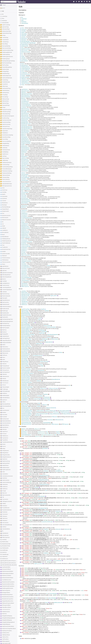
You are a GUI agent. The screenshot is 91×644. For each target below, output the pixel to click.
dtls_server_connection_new (42, 574)
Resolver (4, 444)
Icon (3, 224)
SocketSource (5, 489)
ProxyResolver (5, 247)
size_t (47, 531)
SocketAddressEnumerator (7, 476)
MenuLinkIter (5, 415)
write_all (47, 602)
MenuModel (4, 417)
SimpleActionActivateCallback (8, 626)
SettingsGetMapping (6, 624)
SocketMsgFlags (5, 152)
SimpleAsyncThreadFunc (7, 631)
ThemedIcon (5, 506)
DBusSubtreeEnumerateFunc (8, 597)
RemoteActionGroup (6, 249)
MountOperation (5, 419)
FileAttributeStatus (6, 90)
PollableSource (5, 436)
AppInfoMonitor (5, 266)
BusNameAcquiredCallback (8, 571)
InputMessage (5, 550)
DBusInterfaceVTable (6, 544)
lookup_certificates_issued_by (69, 414)
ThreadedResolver (6, 508)
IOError (23, 430)
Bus (3, 14)
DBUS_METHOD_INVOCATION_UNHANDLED (11, 563)
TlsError (23, 436)
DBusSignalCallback (6, 593)
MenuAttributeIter (6, 410)
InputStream (4, 400)
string (29, 447)
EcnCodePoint (5, 84)
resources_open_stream (38, 623)
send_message (47, 399)
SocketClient (4, 478)
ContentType (5, 16)
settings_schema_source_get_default (49, 632)
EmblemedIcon (5, 347)
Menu (3, 408)
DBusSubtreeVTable (6, 546)
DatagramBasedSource (7, 340)
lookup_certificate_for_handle (42, 414)
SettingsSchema (5, 453)
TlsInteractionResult (6, 175)
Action (3, 188)
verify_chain (38, 415)
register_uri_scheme (38, 564)
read (38, 594)
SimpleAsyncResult (6, 463)
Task (3, 497)
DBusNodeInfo (5, 317)
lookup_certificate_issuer (54, 414)
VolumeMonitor (5, 533)
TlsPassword (5, 520)
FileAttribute (4, 21)
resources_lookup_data (33, 620)
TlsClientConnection (6, 258)
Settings (4, 449)
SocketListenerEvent (6, 150)
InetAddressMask (5, 396)
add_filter (37, 487)
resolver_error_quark (33, 605)
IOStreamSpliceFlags (6, 114)
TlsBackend (4, 256)
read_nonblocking (53, 594)
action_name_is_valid (6, 643)
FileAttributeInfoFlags (6, 88)
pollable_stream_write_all (34, 599)
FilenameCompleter (6, 368)
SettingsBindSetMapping (7, 620)
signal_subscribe (49, 342)
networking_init (31, 588)
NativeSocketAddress (6, 421)
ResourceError (24, 433)
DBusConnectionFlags (6, 48)
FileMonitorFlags (5, 103)
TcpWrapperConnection (7, 501)
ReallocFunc (4, 614)
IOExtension (4, 374)
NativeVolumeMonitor (6, 423)
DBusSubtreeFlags (6, 74)
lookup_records (43, 388)
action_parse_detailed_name (34, 570)
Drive (3, 213)
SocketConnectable (6, 254)
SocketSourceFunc (6, 633)
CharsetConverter (6, 285)
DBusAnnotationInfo (6, 296)
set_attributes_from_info (38, 355)
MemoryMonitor (5, 232)
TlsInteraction (5, 518)
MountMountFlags (6, 118)
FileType (4, 107)
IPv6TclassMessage (6, 391)
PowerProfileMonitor (6, 243)
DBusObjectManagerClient (7, 319)
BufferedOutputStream (7, 277)
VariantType (56, 538)
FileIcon (4, 357)
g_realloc (33, 638)
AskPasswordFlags (6, 29)
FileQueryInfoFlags (6, 105)
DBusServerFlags (5, 69)
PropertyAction (5, 438)
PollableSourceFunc (6, 612)
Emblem (4, 345)
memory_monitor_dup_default (39, 586)
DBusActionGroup (6, 294)
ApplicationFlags (5, 27)
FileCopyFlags (5, 95)
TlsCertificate (5, 512)
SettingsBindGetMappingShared (8, 618)
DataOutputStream (6, 338)
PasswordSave (5, 131)
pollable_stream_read (34, 591)
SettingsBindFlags (6, 143)
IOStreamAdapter (6, 387)
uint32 (74, 614)
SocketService (5, 487)
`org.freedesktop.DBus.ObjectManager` (28, 43)
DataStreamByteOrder (7, 76)
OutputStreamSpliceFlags (7, 129)
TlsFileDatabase (5, 260)
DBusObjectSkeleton (6, 326)
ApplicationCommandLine (7, 273)
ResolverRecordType (6, 137)
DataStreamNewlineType (7, 78)
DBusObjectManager (6, 207)
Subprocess (4, 493)
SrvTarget (4, 491)
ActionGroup (5, 190)
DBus (3, 18)
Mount (3, 235)
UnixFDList (4, 527)
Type (31, 489)
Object (44, 453)
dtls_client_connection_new (42, 573)
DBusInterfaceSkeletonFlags (8, 50)
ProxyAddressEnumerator (7, 442)
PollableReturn (5, 133)
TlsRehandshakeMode (6, 182)
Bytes (26, 620)
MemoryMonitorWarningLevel (8, 116)
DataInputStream (5, 336)
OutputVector (5, 556)
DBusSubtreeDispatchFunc (7, 595)
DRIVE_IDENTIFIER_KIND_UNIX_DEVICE (9, 565)
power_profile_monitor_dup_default (44, 604)
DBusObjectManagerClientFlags (8, 61)
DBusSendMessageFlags (7, 67)
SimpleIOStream (5, 465)
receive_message (37, 399)
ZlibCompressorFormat (7, 186)
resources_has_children (33, 617)
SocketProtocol (5, 154)
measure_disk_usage (44, 361)
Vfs (3, 531)
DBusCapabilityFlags (6, 46)
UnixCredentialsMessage (7, 525)
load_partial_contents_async (47, 522)
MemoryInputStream (6, 404)
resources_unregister (33, 629)
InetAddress (4, 393)
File (3, 222)
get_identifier (45, 448)
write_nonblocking (52, 598)
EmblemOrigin (5, 86)
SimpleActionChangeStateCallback (9, 629)
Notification (4, 429)
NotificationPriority (6, 127)
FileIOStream (5, 355)
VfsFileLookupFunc (6, 641)
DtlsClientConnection (6, 215)
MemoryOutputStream (7, 406)
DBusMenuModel (5, 309)
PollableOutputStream (6, 241)
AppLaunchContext (6, 268)
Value (46, 534)
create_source (58, 511)
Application (4, 271)
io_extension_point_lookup (44, 580)
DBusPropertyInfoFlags (7, 63)
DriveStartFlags (5, 80)
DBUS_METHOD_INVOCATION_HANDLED (10, 561)
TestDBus (4, 504)
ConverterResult (5, 40)
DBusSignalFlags (5, 71)
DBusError (23, 429)
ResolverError (24, 432)
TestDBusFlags (5, 160)
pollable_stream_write (35, 595)
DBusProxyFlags (5, 65)
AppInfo (4, 194)
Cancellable (4, 281)
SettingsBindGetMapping (7, 616)
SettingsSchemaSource (7, 457)
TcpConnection (5, 499)
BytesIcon (4, 279)
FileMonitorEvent (5, 101)
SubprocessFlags (5, 158)
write (37, 598)
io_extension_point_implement (42, 576)
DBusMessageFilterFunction (8, 588)
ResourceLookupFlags (6, 141)
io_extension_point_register (45, 583)
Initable (3, 226)
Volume (4, 264)
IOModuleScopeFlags (6, 112)
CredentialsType (5, 42)
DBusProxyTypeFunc (6, 590)
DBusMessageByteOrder (7, 52)
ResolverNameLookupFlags (8, 135)
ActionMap (4, 192)
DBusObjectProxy (6, 323)
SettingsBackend (5, 451)
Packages (4, 5)
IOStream (4, 385)
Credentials (4, 292)
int (83, 576)
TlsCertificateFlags (6, 165)
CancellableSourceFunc (7, 580)
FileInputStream (5, 362)
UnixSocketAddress (6, 529)
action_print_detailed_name (35, 571)
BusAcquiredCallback (6, 569)
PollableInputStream (6, 239)
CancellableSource (6, 283)
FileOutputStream (6, 366)
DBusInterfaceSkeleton (7, 307)
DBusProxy (4, 330)
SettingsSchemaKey (6, 455)
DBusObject (4, 205)
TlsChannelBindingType (7, 169)
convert (40, 318)
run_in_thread (49, 561)
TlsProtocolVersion (6, 179)
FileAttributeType (5, 93)
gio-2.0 (3, 8)
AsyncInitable (5, 196)
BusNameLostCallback (7, 576)
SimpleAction (5, 459)
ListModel (4, 228)
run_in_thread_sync (58, 561)
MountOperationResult (7, 120)
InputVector (4, 552)
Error (70, 385)
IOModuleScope (5, 381)
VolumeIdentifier (5, 23)
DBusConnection (5, 302)
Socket (3, 472)
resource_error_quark (33, 607)
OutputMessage (5, 554)
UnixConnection (5, 523)
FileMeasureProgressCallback (8, 603)
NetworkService (5, 427)
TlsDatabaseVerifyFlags (7, 173)
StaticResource (5, 559)
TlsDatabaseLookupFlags (7, 171)
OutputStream (5, 432)
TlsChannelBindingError (26, 435)
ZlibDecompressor (6, 537)
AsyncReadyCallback (6, 567)
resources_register (32, 626)
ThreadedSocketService (7, 510)
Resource (4, 446)
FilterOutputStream (6, 372)
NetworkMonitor (5, 237)
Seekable (4, 251)
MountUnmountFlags (6, 122)
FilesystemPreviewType (7, 110)
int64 (45, 516)
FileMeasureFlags (5, 99)
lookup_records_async (53, 388)
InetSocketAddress (6, 398)
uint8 (53, 591)
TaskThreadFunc (5, 639)
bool (29, 441)
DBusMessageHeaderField (7, 57)
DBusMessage (5, 311)
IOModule (4, 379)
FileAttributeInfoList (6, 349)
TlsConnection (5, 514)
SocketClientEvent (6, 146)
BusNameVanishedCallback (8, 578)
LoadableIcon (5, 230)
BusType (4, 35)
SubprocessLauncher (6, 495)
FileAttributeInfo (5, 548)
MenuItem (4, 412)
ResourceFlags (5, 139)
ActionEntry (4, 540)
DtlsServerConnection (6, 220)
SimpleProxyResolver (6, 470)
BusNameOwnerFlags (6, 31)
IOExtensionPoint (5, 376)
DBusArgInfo (5, 298)
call (34, 323)
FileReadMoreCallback (6, 607)
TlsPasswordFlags (6, 177)
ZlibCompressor (5, 535)
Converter (4, 201)
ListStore (4, 402)
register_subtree (54, 296)
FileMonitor (4, 364)
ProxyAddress (5, 440)
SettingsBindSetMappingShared (8, 622)
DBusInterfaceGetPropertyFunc (8, 582)
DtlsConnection (5, 218)
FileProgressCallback (6, 605)
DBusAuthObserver (6, 300)
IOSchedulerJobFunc (6, 609)
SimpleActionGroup (6, 461)
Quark (26, 605)
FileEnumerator (5, 353)
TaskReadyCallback (6, 635)
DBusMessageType (6, 59)
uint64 (58, 513)
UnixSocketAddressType (7, 184)
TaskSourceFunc (5, 637)
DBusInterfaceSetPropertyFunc (8, 586)
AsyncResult (4, 198)
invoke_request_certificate (64, 411)
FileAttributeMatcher (6, 351)
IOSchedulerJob (5, 383)
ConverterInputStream (6, 287)
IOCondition (64, 510)
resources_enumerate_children (37, 611)
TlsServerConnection (6, 262)
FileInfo (3, 360)
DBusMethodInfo (5, 313)
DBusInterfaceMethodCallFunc (8, 584)
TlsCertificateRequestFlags (7, 167)
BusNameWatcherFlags (7, 33)
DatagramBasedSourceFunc (8, 601)
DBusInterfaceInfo (6, 304)
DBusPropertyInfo (6, 328)
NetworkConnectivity (6, 124)
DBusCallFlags (5, 44)
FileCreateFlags (5, 97)
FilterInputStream (5, 370)
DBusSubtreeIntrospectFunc (8, 599)
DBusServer (4, 332)
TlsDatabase (4, 516)
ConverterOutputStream (7, 290)
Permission (4, 434)
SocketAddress (5, 474)
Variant (31, 472)
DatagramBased (5, 209)
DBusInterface (5, 203)
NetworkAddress (5, 425)
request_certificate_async (51, 411)
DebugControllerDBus (6, 343)
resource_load (33, 608)
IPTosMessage (5, 389)
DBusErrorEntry (5, 542)
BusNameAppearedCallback (8, 573)
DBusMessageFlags (6, 54)
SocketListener (5, 484)
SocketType (4, 156)
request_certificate (40, 411)
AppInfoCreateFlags (6, 25)
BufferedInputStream (6, 275)
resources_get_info (32, 614)
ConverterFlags (5, 38)
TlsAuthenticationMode (7, 162)
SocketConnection (6, 480)
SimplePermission (6, 468)
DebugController (5, 211)
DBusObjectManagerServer (7, 321)
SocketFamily (5, 148)
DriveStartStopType (6, 82)
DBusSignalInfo (5, 334)
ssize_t (27, 591)
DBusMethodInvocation (7, 315)
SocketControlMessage (7, 482)
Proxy (3, 245)
